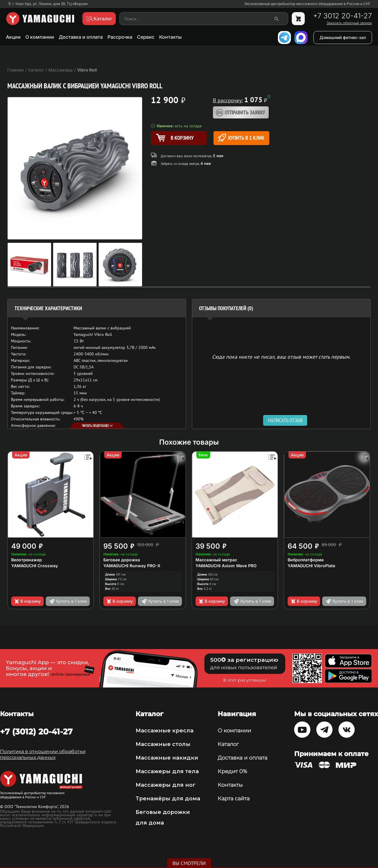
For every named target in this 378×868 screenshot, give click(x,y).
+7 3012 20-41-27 (342, 16)
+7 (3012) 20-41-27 (36, 732)
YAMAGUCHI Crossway (35, 566)
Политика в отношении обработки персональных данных (43, 754)
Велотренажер (27, 560)
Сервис (146, 37)
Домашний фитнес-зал (343, 37)
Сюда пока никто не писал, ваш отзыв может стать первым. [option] (281, 356)
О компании (40, 37)
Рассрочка (120, 37)
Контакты (170, 37)
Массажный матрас (216, 560)
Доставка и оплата (81, 37)
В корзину (27, 601)
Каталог (228, 744)
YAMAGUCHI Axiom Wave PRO (226, 566)
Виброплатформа (306, 560)
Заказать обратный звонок (349, 23)
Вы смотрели (189, 863)
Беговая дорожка (122, 560)
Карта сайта (234, 799)
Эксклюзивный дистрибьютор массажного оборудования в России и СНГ (307, 4)
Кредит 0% (232, 771)
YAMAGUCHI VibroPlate (311, 566)
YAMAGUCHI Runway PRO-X (132, 566)
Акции (13, 37)
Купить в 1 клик (241, 138)
